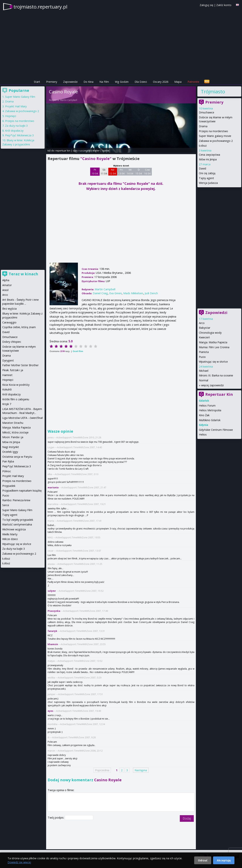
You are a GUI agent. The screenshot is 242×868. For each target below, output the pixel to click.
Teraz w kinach (23, 274)
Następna (141, 770)
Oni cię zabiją (207, 173)
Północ (7, 471)
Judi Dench (151, 293)
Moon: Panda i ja (13, 437)
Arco (202, 323)
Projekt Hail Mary (16, 106)
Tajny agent (206, 178)
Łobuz (203, 146)
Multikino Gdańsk (210, 420)
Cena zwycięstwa (209, 155)
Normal (204, 380)
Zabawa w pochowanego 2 (216, 141)
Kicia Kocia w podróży (16, 385)
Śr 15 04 (139, 172)
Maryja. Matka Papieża (213, 342)
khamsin (53, 644)
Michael (204, 371)
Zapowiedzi (70, 82)
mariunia (53, 487)
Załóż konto (224, 5)
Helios (203, 434)
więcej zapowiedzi (212, 385)
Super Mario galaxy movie (215, 136)
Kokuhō (7, 389)
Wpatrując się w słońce (213, 362)
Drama (203, 126)
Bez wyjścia (9, 309)
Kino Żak (204, 415)
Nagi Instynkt (11, 447)
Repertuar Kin (219, 394)
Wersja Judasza (208, 183)
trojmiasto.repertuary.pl (40, 7)
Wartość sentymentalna (17, 524)
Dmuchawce (207, 112)
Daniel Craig (100, 293)
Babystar (205, 328)
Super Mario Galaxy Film (20, 97)
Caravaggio (9, 322)
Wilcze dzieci (10, 539)
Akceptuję (224, 860)
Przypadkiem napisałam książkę (22, 491)
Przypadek (9, 486)
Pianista (204, 352)
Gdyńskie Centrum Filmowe (216, 430)
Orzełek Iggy (10, 452)
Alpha (6, 280)
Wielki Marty (10, 534)
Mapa (178, 82)
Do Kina (88, 82)
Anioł (5, 290)
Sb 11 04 (104, 172)
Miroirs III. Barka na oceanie (216, 375)
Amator (7, 285)
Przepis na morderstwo (213, 131)
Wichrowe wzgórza (14, 529)
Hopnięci (11, 116)
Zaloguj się (206, 5)
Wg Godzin (122, 82)
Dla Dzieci (141, 82)
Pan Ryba (8, 461)
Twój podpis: (56, 818)
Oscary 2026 (161, 82)
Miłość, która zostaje (15, 432)
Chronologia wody (210, 333)
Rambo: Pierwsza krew (16, 500)
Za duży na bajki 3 (16, 126)
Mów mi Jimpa (208, 159)
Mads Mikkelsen (133, 293)
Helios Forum (207, 406)
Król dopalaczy (14, 131)
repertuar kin (63, 151)
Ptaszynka (54, 611)
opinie (106, 151)
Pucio (202, 357)
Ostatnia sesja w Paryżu (17, 457)
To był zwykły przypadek (18, 520)
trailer (96, 151)
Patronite (193, 82)
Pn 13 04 (121, 172)
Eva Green (116, 293)
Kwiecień (204, 337)
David (202, 168)
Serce (6, 505)
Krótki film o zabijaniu (16, 399)
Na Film (104, 82)
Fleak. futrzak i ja (13, 370)
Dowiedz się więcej (19, 862)
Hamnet (7, 375)
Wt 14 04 (130, 172)
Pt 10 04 (95, 172)
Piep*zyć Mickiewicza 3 (19, 135)
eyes (50, 711)
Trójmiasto (213, 91)
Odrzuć (203, 860)
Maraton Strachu (13, 423)
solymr (52, 591)
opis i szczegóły (82, 151)
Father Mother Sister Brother (20, 365)
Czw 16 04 (147, 172)
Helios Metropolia (210, 410)
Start (37, 82)
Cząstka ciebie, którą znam (19, 327)
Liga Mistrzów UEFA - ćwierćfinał (22, 418)
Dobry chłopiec (12, 342)
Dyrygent (8, 360)
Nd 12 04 (113, 172)
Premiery (52, 82)
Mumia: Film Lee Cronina (214, 347)
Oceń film (78, 351)
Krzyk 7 (7, 404)
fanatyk (52, 631)
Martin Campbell (69, 100)
